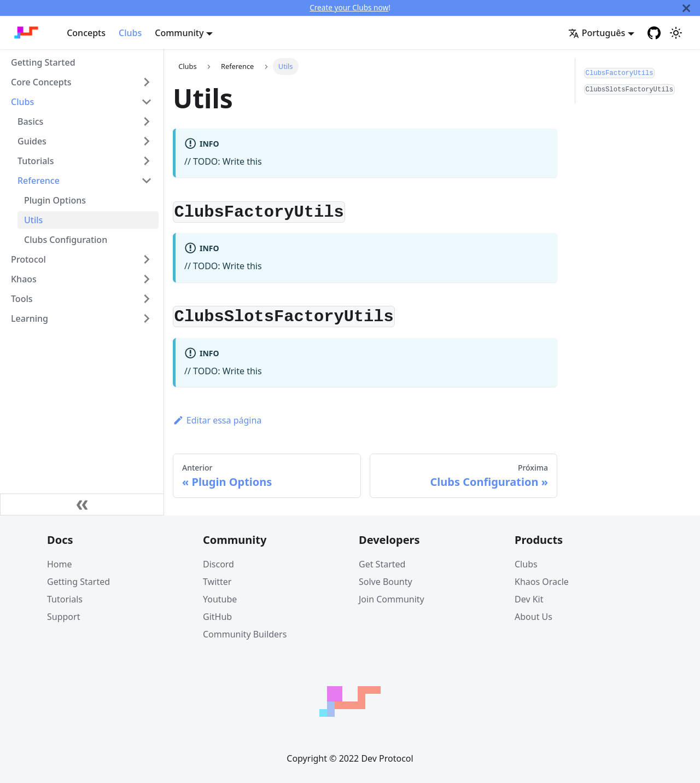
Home (60, 564)
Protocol (28, 259)
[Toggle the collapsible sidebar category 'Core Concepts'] (147, 82)
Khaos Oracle (542, 582)
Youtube (220, 599)
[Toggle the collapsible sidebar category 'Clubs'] (147, 102)
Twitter (217, 582)
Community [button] (179, 33)
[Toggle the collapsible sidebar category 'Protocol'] (147, 259)
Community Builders (245, 634)
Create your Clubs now (349, 7)
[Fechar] (686, 8)
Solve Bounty (386, 582)
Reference (39, 181)
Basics (30, 121)
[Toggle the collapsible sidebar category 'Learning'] (147, 318)
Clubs (130, 33)
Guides (32, 141)
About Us (533, 617)
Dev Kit (529, 599)
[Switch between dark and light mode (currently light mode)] (676, 33)
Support (63, 617)
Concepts (86, 33)
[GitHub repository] (654, 33)
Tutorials (36, 161)
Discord (218, 564)
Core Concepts (41, 82)
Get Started (382, 564)
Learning (30, 318)
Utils (33, 220)
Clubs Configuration (66, 240)
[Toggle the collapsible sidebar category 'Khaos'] (147, 279)
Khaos (24, 279)
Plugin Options (55, 200)
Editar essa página (217, 420)
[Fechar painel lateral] (82, 504)
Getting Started (43, 62)
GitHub (217, 617)
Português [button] (597, 33)
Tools (22, 299)
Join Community (392, 599)
